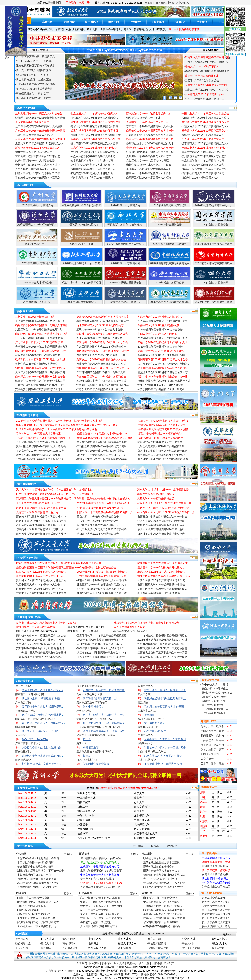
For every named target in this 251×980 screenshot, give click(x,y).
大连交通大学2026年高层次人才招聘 (206, 90)
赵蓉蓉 (204, 812)
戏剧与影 (56, 756)
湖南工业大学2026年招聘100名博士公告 (161, 351)
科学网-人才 (189, 939)
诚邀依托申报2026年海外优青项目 (81, 283)
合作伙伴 (144, 963)
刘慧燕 (204, 821)
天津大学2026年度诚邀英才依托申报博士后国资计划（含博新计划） (55, 489)
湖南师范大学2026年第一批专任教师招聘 (161, 355)
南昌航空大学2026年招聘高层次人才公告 (150, 131)
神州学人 (46, 948)
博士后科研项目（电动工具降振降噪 (104, 723)
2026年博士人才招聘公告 (125, 205)
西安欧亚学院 (23, 752)
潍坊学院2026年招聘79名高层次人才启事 (94, 143)
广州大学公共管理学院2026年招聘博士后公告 (163, 508)
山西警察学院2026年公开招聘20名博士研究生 (103, 351)
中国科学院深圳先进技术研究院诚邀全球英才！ (43, 438)
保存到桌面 (162, 3)
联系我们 (150, 3)
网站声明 (94, 963)
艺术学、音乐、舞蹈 (212, 763)
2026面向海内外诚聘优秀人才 (81, 225)
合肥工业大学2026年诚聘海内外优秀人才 (205, 148)
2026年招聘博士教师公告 (81, 302)
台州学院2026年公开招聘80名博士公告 (38, 364)
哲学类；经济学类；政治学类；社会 (104, 715)
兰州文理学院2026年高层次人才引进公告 (39, 113)
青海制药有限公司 (148, 727)
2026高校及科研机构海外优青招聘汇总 (207, 76)
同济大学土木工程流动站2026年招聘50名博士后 (105, 512)
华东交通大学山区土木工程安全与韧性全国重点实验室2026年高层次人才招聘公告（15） (67, 425)
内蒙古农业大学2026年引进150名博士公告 (101, 355)
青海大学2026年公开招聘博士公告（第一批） (164, 377)
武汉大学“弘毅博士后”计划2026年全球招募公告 (164, 503)
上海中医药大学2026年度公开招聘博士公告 (102, 576)
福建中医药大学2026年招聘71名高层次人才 (162, 563)
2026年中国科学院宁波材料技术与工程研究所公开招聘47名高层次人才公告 (59, 421)
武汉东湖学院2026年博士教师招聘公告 (38, 355)
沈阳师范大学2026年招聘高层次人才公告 (205, 118)
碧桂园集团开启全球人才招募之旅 (36, 627)
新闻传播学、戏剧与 (212, 736)
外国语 (180, 707)
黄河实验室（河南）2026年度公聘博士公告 (163, 438)
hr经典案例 (85, 893)
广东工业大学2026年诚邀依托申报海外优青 (40, 131)
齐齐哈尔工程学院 (26, 711)
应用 (179, 764)
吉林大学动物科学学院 (89, 694)
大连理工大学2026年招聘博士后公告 (37, 512)
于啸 (202, 797)
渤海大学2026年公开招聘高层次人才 (203, 135)
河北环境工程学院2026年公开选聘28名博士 (40, 338)
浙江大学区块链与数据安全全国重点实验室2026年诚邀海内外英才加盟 (57, 429)
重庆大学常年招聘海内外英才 (202, 80)
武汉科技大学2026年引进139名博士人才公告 (102, 334)
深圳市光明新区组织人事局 (130, 627)
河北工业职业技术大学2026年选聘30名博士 (40, 342)
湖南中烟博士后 (92, 707)
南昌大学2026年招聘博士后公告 (156, 494)
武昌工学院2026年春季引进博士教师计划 (39, 330)
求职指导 (138, 846)
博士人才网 (218, 948)
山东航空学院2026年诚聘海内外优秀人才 (94, 148)
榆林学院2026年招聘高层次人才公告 (36, 152)
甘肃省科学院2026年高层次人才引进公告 (162, 425)
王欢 (202, 831)
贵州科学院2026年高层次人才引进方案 (38, 434)
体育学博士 (207, 759)
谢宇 (202, 792)
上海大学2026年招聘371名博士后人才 (38, 503)
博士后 (87, 739)
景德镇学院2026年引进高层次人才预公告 (150, 148)
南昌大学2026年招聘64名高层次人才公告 (205, 152)
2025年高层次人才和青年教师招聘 (170, 302)
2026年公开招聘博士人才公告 (170, 244)
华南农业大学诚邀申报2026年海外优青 (207, 62)
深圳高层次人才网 (158, 948)
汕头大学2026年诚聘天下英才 (202, 71)
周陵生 (204, 826)
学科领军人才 (168, 756)
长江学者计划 (70, 948)
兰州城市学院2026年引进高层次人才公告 (94, 152)
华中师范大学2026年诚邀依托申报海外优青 (96, 122)
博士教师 (149, 715)
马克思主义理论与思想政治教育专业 (165, 698)
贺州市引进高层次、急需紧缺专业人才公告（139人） (47, 623)
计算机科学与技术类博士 (36, 756)
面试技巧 (84, 854)
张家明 (204, 836)
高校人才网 (188, 943)
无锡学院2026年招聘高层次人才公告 (147, 122)
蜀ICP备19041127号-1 (127, 974)
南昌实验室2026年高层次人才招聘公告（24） (104, 434)
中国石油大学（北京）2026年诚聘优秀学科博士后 (166, 512)
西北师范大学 (23, 760)
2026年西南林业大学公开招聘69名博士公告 (163, 338)
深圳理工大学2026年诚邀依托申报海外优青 (40, 118)
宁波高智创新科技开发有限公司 (95, 719)
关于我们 (82, 963)
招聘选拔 (21, 893)
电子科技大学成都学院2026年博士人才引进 (40, 359)
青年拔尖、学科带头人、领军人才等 (43, 723)
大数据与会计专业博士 (35, 747)
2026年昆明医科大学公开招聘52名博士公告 (102, 572)
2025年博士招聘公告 (170, 225)
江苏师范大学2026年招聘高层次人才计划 (150, 152)
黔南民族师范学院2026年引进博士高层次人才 (103, 321)
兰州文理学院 (145, 686)
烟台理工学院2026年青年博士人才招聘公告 (40, 368)
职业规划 (147, 854)
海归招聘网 (69, 939)
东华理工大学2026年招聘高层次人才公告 (150, 126)
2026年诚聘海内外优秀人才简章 (214, 244)
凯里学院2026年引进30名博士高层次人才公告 (103, 368)
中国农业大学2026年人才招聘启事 (157, 334)
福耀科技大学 (145, 743)
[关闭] (8, 58)
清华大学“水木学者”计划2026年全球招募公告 (163, 489)
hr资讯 (155, 846)
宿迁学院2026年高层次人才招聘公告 (36, 135)
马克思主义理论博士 (45, 764)
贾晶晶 (204, 802)
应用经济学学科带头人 (35, 707)
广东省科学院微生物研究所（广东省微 (98, 727)
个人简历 (21, 854)
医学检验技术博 (52, 715)
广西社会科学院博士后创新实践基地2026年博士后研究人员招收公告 (55, 494)
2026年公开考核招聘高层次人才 (213, 205)
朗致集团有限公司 (26, 727)
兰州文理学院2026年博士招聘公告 (35, 317)
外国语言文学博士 (211, 754)
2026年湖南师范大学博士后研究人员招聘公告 (104, 503)
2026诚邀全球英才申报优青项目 (214, 263)
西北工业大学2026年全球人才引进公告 (207, 94)
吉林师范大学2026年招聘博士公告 (205, 99)
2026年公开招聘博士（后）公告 (81, 263)
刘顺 (202, 817)
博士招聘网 (22, 939)
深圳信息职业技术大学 (151, 719)
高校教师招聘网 (157, 943)
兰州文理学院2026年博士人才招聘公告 (207, 66)
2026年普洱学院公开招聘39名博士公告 (160, 330)
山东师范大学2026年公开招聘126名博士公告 (41, 351)
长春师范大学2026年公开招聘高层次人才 (205, 131)
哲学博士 (27, 764)
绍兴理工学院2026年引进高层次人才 (203, 139)
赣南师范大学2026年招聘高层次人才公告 (150, 139)
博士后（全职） (31, 698)
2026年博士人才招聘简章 (214, 283)
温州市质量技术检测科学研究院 (95, 752)
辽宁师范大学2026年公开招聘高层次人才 (205, 143)
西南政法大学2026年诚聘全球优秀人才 (149, 113)
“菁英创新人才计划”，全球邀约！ (125, 225)
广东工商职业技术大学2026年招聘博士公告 (101, 347)
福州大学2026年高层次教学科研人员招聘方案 (103, 317)
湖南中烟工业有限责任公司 (92, 702)
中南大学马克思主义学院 (152, 752)
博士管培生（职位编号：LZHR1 (40, 731)
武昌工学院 (144, 694)
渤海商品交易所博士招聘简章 (131, 631)
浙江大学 (82, 743)
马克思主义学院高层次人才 (160, 707)
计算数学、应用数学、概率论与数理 (104, 690)
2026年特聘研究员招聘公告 (125, 283)
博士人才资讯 (40, 50)
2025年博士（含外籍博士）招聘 (214, 302)
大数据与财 (55, 747)
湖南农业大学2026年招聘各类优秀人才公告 (101, 359)
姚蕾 (202, 807)
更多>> (68, 854)
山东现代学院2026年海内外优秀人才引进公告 (41, 334)
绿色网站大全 (23, 943)
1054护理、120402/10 (35, 739)
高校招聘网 (69, 943)
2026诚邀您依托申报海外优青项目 (170, 263)
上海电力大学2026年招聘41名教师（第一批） (42, 321)
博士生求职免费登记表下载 (184, 29)
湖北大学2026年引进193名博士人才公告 (100, 338)
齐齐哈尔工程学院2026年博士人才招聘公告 (101, 377)
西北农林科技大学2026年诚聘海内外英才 (100, 325)
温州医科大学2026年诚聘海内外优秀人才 (161, 567)
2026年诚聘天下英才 (81, 244)
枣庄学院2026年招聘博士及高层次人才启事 (162, 368)
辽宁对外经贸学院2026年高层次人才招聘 (39, 126)
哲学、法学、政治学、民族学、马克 (165, 690)
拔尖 (179, 756)
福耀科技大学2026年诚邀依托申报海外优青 (96, 135)
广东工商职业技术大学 (28, 743)
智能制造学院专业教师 (96, 764)
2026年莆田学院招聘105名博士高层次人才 (101, 372)
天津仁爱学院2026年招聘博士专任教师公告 (40, 372)
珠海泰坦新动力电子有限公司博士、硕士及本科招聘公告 (146, 623)
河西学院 (20, 735)
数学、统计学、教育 (212, 749)
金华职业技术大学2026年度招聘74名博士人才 (164, 381)
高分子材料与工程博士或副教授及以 (43, 690)
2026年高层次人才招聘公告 (37, 205)
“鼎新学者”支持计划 (105, 698)
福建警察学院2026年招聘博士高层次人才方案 (41, 325)
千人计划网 (22, 948)
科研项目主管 (91, 747)
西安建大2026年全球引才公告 (202, 85)
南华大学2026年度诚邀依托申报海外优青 (94, 126)
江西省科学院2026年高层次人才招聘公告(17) (164, 421)
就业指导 (172, 846)
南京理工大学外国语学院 (29, 694)
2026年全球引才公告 (37, 244)
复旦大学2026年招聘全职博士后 (156, 499)
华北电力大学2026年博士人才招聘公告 (160, 317)
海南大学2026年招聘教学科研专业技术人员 (40, 381)
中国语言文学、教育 (212, 731)
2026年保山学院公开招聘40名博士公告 (160, 347)
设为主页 (185, 3)
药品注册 (149, 731)
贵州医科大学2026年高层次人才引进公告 (40, 576)
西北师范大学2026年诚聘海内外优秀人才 (205, 122)
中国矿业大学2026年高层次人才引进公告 (205, 113)
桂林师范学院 (84, 711)
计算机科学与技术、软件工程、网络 (165, 747)
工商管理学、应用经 (212, 740)
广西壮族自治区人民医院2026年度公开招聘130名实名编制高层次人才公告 (59, 563)
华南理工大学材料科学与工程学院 (96, 735)
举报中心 (132, 963)
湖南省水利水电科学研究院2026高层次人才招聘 (105, 438)
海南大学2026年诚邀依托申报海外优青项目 (40, 139)
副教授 (56, 698)
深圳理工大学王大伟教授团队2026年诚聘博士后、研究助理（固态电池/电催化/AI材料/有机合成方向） (75, 499)
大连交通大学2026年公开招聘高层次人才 (205, 126)
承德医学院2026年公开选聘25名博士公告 (161, 572)
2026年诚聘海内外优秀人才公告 (125, 244)
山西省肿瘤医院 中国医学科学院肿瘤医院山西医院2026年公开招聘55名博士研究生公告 (66, 567)
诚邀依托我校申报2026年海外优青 (81, 205)
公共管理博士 (168, 764)
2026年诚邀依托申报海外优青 (170, 205)
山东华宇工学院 (147, 711)
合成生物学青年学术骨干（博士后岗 (104, 731)
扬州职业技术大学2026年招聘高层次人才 (150, 143)
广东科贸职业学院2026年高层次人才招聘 (150, 135)
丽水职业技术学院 (87, 760)
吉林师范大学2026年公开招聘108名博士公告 (163, 364)
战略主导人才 (152, 756)
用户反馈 (119, 963)
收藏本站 (174, 3)
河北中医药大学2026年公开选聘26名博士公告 (164, 576)
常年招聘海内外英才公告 (37, 302)
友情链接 (157, 963)
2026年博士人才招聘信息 (170, 283)
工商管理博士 (152, 764)
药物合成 (161, 731)
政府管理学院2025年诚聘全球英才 (37, 225)
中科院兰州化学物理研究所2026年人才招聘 (163, 429)
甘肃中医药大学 (147, 760)
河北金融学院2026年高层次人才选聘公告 (94, 118)
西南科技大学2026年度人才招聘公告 (159, 325)
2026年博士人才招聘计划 (125, 263)
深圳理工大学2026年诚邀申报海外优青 (207, 57)
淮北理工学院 (23, 686)
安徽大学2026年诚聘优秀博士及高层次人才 (162, 342)
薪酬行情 (147, 893)
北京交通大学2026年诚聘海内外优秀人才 (94, 113)
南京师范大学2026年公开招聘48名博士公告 (40, 377)
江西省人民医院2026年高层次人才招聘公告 (41, 572)
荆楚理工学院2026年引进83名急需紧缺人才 (163, 372)
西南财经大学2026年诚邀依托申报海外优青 (96, 139)
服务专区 (107, 963)
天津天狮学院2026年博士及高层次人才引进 (101, 364)
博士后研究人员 (153, 723)
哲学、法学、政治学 (212, 726)
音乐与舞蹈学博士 (32, 715)
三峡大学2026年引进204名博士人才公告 (100, 330)
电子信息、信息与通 (212, 745)
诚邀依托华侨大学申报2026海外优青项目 (94, 131)
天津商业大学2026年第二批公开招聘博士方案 (41, 347)
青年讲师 (88, 698)
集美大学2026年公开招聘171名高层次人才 (40, 143)
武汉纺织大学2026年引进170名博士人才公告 (102, 342)
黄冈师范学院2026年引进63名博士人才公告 (163, 359)
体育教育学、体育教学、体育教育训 (165, 739)
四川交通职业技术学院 (89, 686)
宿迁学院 (143, 702)
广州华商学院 (145, 735)
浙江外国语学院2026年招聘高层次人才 (38, 148)
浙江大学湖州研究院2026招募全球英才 (161, 434)
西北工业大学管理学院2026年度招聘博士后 (41, 508)
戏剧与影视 (55, 707)
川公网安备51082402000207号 (160, 974)
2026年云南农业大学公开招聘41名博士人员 (101, 381)
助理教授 (46, 698)
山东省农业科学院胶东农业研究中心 (36, 719)
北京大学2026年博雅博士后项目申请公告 (101, 508)
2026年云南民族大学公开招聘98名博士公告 (163, 321)
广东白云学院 (23, 702)
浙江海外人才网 (191, 948)
